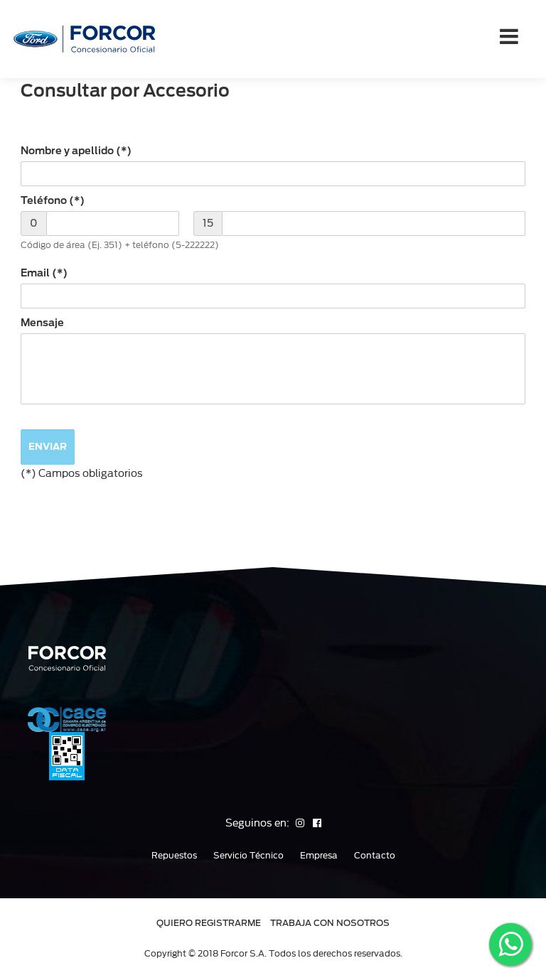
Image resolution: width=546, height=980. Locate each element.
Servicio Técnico (248, 856)
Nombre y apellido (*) (76, 151)
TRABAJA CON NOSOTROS (330, 923)
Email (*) (44, 273)
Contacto (375, 856)
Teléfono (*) (53, 200)
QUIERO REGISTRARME (209, 923)
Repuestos (174, 856)
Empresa (319, 856)
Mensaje (42, 323)
